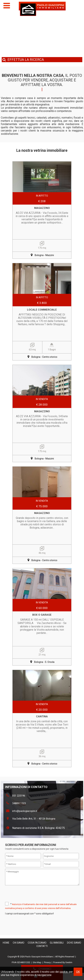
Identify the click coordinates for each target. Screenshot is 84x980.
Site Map (37, 962)
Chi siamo (19, 943)
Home (6, 943)
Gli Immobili (57, 943)
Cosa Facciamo (37, 943)
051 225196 (19, 796)
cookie (64, 972)
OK (78, 972)
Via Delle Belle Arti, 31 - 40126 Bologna (34, 819)
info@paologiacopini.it (25, 811)
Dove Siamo (74, 943)
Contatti (42, 946)
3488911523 (19, 803)
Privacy (47, 962)
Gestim (69, 962)
